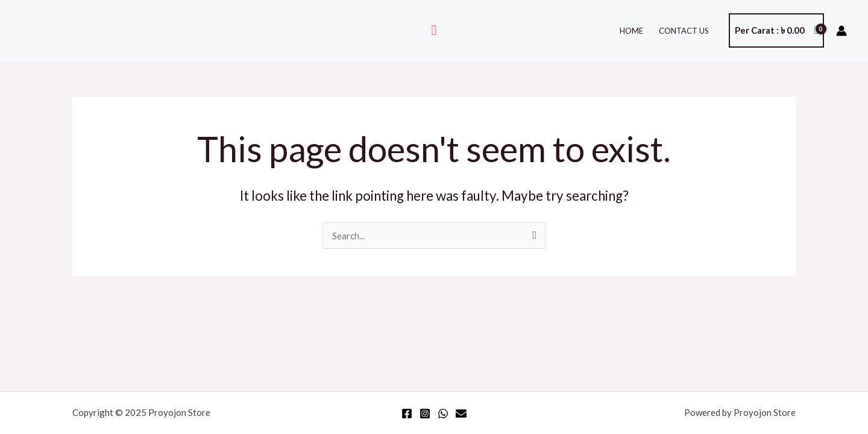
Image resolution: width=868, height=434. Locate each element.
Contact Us (684, 31)
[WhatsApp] (443, 414)
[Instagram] (425, 414)
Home (631, 31)
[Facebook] (407, 414)
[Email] (461, 414)
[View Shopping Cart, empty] (776, 30)
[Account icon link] (841, 31)
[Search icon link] (434, 30)
